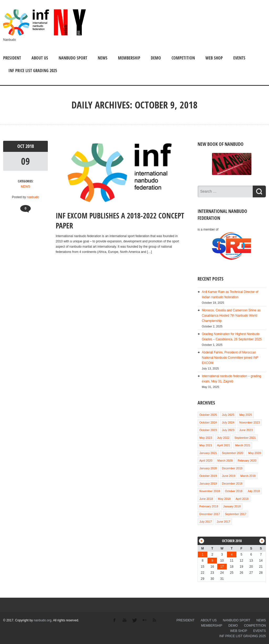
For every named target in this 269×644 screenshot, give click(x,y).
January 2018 (232, 506)
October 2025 (208, 415)
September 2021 (245, 438)
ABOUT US (40, 58)
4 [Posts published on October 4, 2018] (232, 555)
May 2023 (206, 438)
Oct (21, 146)
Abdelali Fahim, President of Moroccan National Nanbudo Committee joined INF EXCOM (230, 358)
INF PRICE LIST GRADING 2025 (33, 71)
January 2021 (208, 453)
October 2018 (234, 491)
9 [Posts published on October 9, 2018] (212, 561)
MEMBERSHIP (129, 58)
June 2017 (223, 522)
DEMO (156, 58)
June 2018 (206, 499)
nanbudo (33, 197)
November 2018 (210, 491)
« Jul (201, 541)
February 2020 (247, 461)
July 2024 (228, 422)
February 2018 (209, 506)
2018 (30, 146)
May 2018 (224, 499)
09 (25, 161)
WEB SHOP (214, 58)
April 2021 (224, 445)
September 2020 (233, 453)
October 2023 (208, 430)
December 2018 (232, 483)
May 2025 (246, 415)
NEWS (103, 58)
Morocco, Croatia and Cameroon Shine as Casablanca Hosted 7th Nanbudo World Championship (231, 316)
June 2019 (229, 476)
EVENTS (239, 58)
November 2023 (250, 422)
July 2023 (228, 430)
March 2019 (248, 476)
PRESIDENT (12, 58)
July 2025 (228, 415)
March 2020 (225, 461)
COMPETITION (183, 58)
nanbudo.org (42, 620)
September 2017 (236, 514)
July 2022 (223, 438)
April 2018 (242, 499)
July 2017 (206, 522)
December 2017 (210, 514)
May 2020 (255, 453)
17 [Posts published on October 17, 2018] (222, 567)
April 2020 (206, 461)
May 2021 (206, 445)
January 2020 (208, 468)
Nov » (262, 541)
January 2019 (208, 483)
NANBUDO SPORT (73, 58)
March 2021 (243, 445)
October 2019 (208, 476)
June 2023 (246, 430)
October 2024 (208, 422)
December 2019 (232, 468)
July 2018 (254, 491)
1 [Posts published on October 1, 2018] (203, 555)
